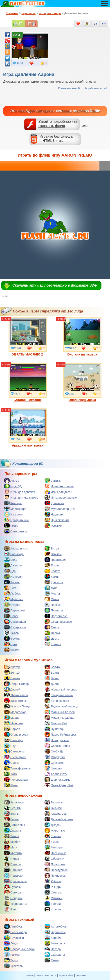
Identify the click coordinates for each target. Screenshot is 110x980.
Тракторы (14, 966)
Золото (53, 571)
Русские (53, 526)
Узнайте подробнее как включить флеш (58, 124)
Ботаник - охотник (28, 382)
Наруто (12, 729)
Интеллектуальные (61, 497)
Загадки (53, 481)
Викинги (53, 808)
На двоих (54, 514)
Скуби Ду (54, 751)
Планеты (54, 610)
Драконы (13, 830)
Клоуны (53, 836)
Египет (52, 565)
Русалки (13, 887)
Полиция (13, 870)
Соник (11, 763)
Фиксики (53, 768)
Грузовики (14, 938)
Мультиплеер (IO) (60, 509)
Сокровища (15, 622)
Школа (12, 650)
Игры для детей (58, 492)
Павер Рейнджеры (60, 734)
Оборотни (54, 859)
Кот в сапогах (57, 701)
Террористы (15, 904)
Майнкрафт (15, 509)
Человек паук (16, 779)
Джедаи (53, 825)
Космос (12, 582)
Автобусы (14, 926)
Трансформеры (18, 768)
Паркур (53, 605)
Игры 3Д (13, 486)
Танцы (52, 627)
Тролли (53, 904)
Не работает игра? (95, 88)
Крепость (54, 582)
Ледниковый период (61, 706)
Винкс (52, 678)
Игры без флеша (59, 486)
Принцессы (55, 875)
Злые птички (16, 701)
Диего (52, 684)
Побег (11, 616)
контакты (51, 975)
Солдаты (13, 898)
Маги (11, 847)
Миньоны (13, 723)
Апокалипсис (16, 548)
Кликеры (13, 503)
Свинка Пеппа (57, 746)
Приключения (57, 520)
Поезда (53, 949)
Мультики (14, 599)
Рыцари (53, 887)
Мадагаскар (15, 712)
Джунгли (13, 565)
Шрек (11, 785)
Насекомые (55, 853)
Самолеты (55, 955)
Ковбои (12, 842)
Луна (51, 588)
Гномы (12, 819)
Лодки (11, 943)
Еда (10, 571)
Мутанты (13, 853)
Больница (14, 554)
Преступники (56, 870)
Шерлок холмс (57, 779)
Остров (12, 605)
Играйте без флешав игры (56, 139)
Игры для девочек (19, 492)
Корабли (53, 938)
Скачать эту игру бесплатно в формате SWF (55, 285)
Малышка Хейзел (60, 712)
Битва (52, 548)
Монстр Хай (56, 723)
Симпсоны (14, 751)
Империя (13, 577)
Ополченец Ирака (82, 382)
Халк (10, 774)
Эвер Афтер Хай (59, 785)
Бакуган (53, 667)
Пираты (12, 864)
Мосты (52, 593)
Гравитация (56, 560)
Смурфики (55, 757)
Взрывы (53, 554)
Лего (10, 588)
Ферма (52, 633)
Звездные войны (59, 695)
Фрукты (12, 638)
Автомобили (56, 926)
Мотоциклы (55, 943)
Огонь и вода (16, 734)
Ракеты (12, 955)
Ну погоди (54, 729)
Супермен (55, 763)
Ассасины (14, 802)
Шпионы (53, 909)
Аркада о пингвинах (28, 428)
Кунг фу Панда (17, 706)
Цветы (52, 638)
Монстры (54, 847)
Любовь (12, 593)
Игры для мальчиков (21, 497)
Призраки (14, 875)
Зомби (12, 836)
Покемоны (55, 864)
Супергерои (15, 627)
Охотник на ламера (82, 337)
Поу (10, 746)
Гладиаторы (56, 814)
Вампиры (54, 802)
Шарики (53, 644)
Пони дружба (57, 740)
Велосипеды (16, 932)
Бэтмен (12, 678)
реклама (81, 975)
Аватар (12, 667)
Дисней (12, 689)
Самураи (13, 892)
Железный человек (61, 689)
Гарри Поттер (16, 684)
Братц (52, 672)
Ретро (11, 526)
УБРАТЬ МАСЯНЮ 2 (28, 337)
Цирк (11, 644)
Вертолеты (55, 932)
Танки (52, 960)
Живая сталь (16, 695)
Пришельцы (15, 881)
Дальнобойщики (59, 819)
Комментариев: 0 (69, 88)
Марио (12, 718)
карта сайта (66, 975)
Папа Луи (14, 740)
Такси (11, 960)
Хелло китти (56, 774)
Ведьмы (13, 808)
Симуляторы (16, 531)
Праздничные (16, 520)
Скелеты (54, 892)
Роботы (53, 881)
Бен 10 (12, 672)
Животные (55, 830)
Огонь (52, 599)
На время (14, 514)
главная (29, 975)
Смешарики (15, 757)
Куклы (52, 842)
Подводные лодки (19, 949)
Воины (12, 814)
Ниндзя (12, 859)
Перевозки (14, 610)
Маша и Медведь (59, 718)
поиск (39, 975)
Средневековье (58, 622)
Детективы (14, 825)
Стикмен (54, 898)
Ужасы (12, 633)
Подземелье (56, 616)
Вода (11, 560)
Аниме (12, 481)
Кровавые (54, 503)
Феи (10, 909)
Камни (52, 577)
